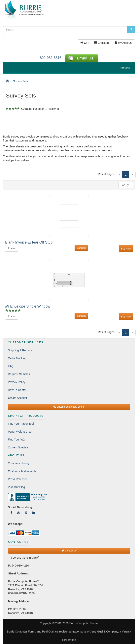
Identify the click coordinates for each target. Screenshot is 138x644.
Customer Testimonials (22, 471)
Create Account (17, 398)
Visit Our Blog (16, 487)
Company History (19, 463)
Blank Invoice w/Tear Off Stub (29, 242)
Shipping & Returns (20, 350)
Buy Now (126, 249)
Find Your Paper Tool (21, 424)
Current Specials (18, 447)
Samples (81, 248)
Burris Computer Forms (84, 623)
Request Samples (19, 374)
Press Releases (18, 479)
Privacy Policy (17, 382)
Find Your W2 (16, 440)
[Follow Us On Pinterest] (26, 513)
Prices (12, 248)
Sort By (126, 185)
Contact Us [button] (69, 551)
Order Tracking (17, 358)
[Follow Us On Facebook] (11, 513)
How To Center (17, 390)
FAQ (11, 366)
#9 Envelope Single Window (28, 306)
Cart (85, 43)
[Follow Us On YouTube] (18, 513)
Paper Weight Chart (20, 432)
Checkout (102, 43)
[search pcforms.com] (131, 30)
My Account (123, 43)
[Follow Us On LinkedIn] (34, 513)
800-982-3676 (51, 58)
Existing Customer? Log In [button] (69, 407)
